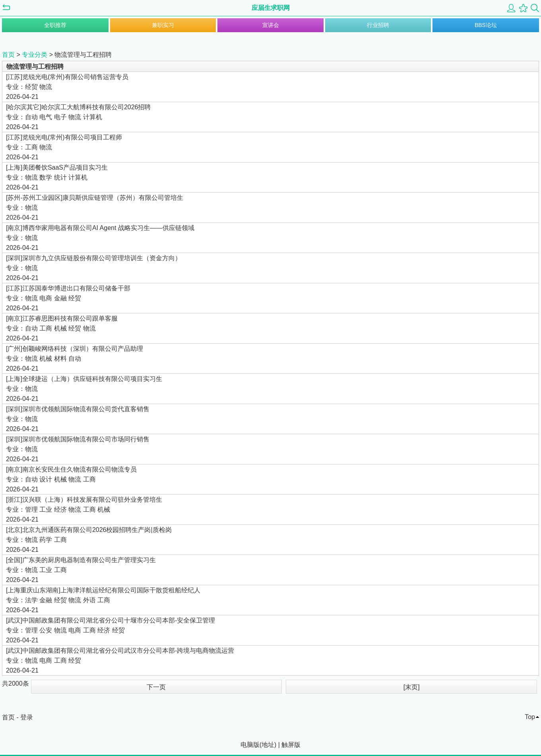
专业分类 (35, 55)
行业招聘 (378, 25)
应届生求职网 (271, 8)
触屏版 (291, 745)
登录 (27, 717)
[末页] (412, 687)
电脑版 (250, 745)
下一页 (156, 687)
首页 (8, 55)
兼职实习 (163, 25)
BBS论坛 (486, 25)
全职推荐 (55, 25)
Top (530, 717)
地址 (268, 745)
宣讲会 (271, 25)
